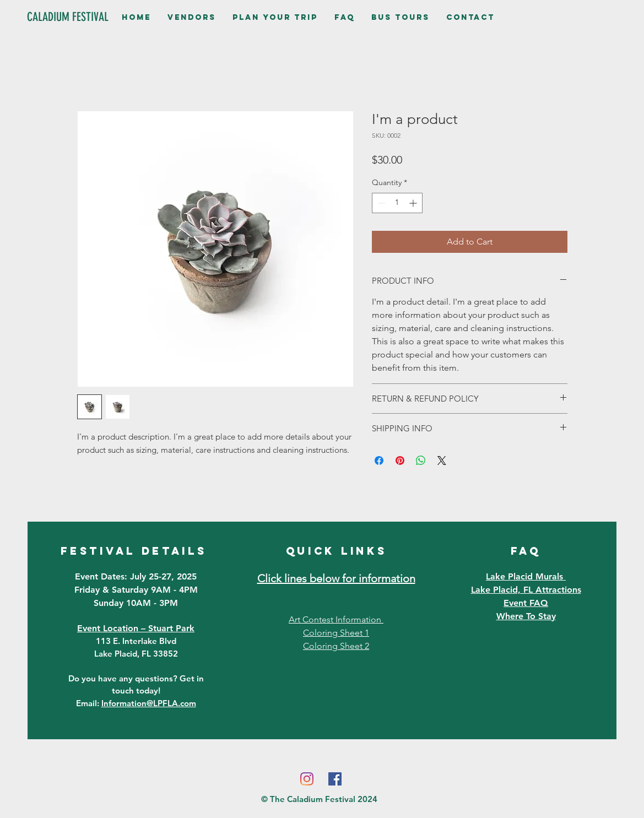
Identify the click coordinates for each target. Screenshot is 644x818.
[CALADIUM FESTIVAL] (68, 17)
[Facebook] (335, 779)
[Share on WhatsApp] (421, 461)
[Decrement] (380, 203)
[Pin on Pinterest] (400, 461)
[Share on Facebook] (379, 461)
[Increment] (414, 203)
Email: (136, 703)
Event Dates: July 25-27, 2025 (136, 576)
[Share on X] (442, 461)
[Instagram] (307, 779)
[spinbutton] (397, 203)
